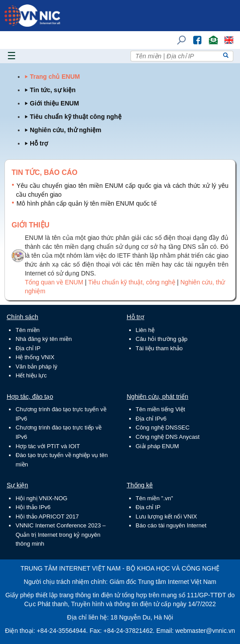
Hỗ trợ (39, 143)
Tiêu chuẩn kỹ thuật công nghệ (76, 117)
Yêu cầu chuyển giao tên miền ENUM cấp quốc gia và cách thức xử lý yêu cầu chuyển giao (122, 190)
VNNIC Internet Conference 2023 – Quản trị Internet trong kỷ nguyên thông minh (61, 535)
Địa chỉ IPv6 (151, 419)
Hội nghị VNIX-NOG (41, 498)
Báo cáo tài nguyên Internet (171, 525)
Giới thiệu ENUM (54, 103)
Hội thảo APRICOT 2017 (47, 516)
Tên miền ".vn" (155, 498)
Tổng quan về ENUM (54, 282)
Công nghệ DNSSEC (163, 427)
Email (209, 36)
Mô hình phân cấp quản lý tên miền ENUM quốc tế (87, 203)
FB (193, 36)
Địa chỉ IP (28, 348)
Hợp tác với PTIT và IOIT (48, 446)
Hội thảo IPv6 (33, 507)
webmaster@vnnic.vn (205, 631)
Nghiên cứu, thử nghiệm (66, 130)
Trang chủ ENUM (55, 77)
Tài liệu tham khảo (159, 348)
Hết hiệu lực (31, 375)
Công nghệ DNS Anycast (168, 437)
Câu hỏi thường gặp (162, 339)
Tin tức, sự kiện (53, 90)
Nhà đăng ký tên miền (44, 339)
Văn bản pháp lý (37, 367)
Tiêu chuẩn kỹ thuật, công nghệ (132, 282)
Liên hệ (145, 330)
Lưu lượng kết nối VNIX (167, 516)
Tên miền (28, 330)
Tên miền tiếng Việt (161, 409)
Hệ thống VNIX (35, 357)
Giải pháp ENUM (157, 446)
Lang (225, 36)
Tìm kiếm (179, 36)
